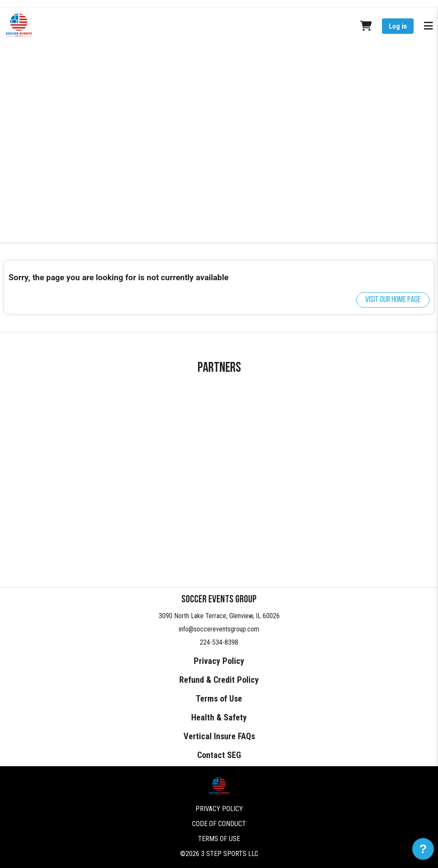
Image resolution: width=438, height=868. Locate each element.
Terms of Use (219, 699)
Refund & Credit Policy (219, 680)
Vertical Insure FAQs (219, 736)
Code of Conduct (219, 824)
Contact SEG (219, 755)
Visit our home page (393, 300)
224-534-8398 (219, 642)
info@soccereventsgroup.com (219, 629)
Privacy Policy (219, 661)
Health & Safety (219, 717)
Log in (398, 26)
